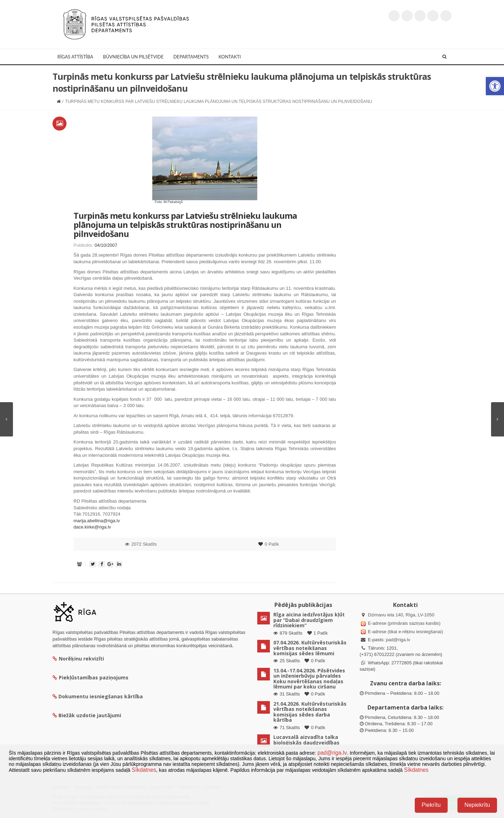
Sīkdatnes (144, 770)
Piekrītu (431, 805)
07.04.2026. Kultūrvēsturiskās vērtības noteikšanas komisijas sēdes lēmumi (310, 648)
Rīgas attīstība (75, 57)
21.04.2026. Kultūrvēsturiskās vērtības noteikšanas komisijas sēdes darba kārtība (310, 712)
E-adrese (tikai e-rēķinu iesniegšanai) (405, 632)
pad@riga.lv (398, 640)
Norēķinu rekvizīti (78, 659)
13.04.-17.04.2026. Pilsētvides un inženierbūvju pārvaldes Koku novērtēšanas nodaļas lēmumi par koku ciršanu (309, 679)
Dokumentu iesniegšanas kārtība (101, 696)
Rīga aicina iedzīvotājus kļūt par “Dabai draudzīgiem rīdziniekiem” (309, 620)
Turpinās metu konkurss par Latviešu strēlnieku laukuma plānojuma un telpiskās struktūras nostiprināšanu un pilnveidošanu (185, 225)
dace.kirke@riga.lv (92, 527)
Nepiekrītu (477, 805)
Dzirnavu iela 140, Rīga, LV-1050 (401, 615)
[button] (495, 86)
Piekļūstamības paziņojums (90, 677)
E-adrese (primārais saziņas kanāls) (404, 623)
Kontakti (230, 57)
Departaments (191, 57)
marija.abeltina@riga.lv (97, 521)
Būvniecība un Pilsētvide (133, 57)
